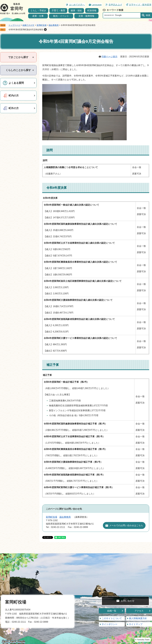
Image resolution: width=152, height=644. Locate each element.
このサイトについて (112, 618)
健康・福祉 (76, 10)
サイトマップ (136, 624)
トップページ (14, 25)
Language (97, 5)
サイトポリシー (109, 624)
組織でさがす (28, 25)
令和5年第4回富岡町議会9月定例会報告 (26, 30)
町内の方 (14, 96)
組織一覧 (112, 611)
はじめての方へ (77, 5)
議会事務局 (54, 25)
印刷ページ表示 (109, 57)
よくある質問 (16, 83)
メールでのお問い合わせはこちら (126, 525)
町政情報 (92, 10)
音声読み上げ (115, 5)
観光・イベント (61, 16)
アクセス (139, 611)
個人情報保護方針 (138, 618)
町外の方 (14, 108)
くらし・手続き (38, 10)
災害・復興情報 (86, 16)
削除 (45, 30)
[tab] (18, 57)
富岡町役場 (42, 25)
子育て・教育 (58, 10)
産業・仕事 (38, 16)
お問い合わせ (128, 601)
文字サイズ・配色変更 (140, 5)
